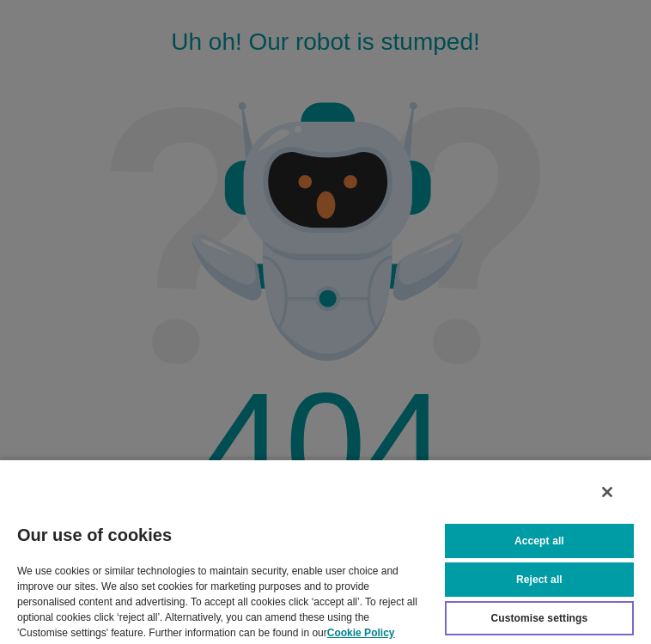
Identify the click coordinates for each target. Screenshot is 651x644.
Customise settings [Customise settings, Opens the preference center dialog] (539, 618)
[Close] (607, 492)
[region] (325, 551)
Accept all (539, 541)
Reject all (539, 580)
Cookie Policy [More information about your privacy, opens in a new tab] (361, 633)
